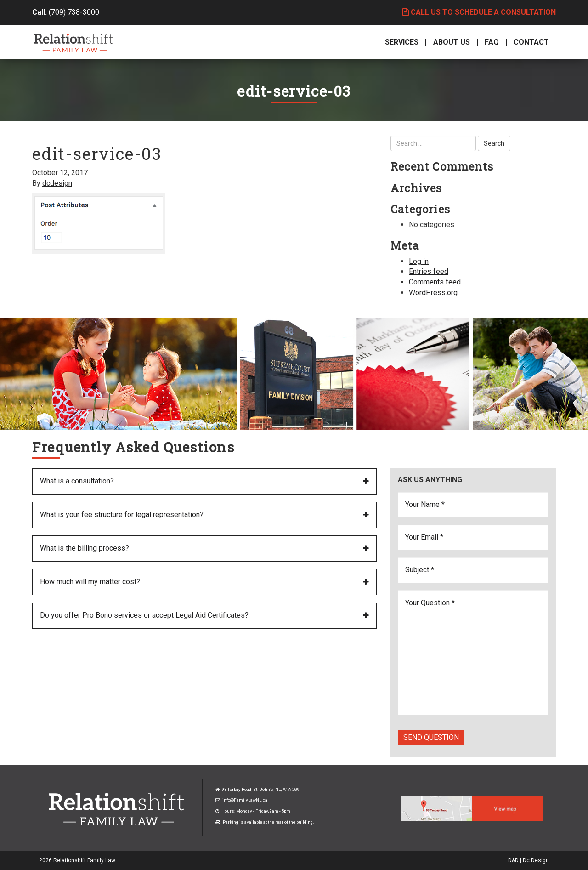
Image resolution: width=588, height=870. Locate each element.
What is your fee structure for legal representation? (122, 515)
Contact (531, 42)
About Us (452, 42)
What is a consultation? (77, 481)
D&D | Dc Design (529, 860)
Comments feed (435, 282)
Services (402, 42)
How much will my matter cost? (90, 582)
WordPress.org (433, 293)
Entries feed (429, 271)
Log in (419, 261)
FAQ (492, 42)
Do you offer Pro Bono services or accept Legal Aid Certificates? (144, 615)
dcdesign (57, 183)
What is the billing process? (85, 548)
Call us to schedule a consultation (479, 12)
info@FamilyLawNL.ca (245, 800)
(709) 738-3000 (74, 12)
